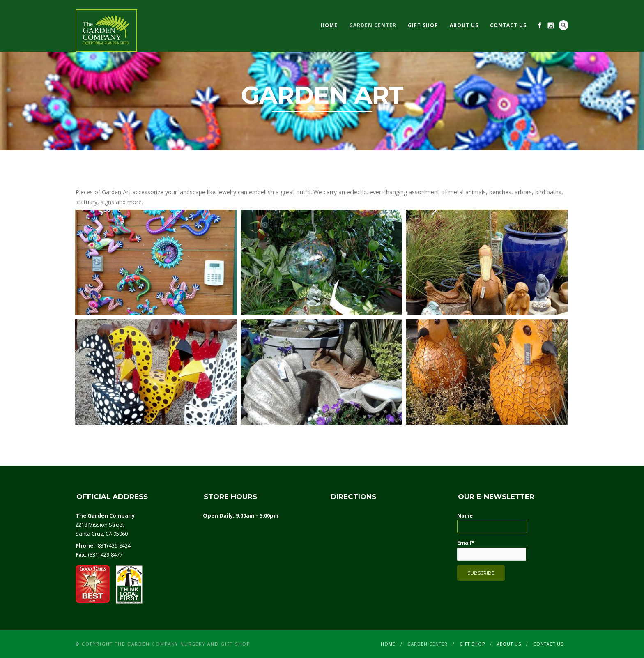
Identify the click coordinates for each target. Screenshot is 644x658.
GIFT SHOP (423, 25)
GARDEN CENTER (373, 25)
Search (563, 25)
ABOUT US (464, 25)
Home (329, 25)
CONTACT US (508, 25)
